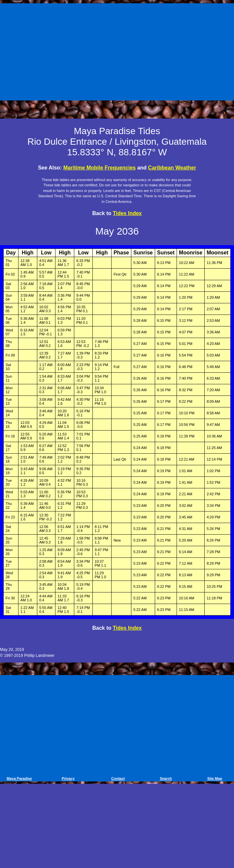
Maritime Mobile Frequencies (100, 168)
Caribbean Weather (172, 168)
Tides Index (127, 213)
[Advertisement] (118, 51)
